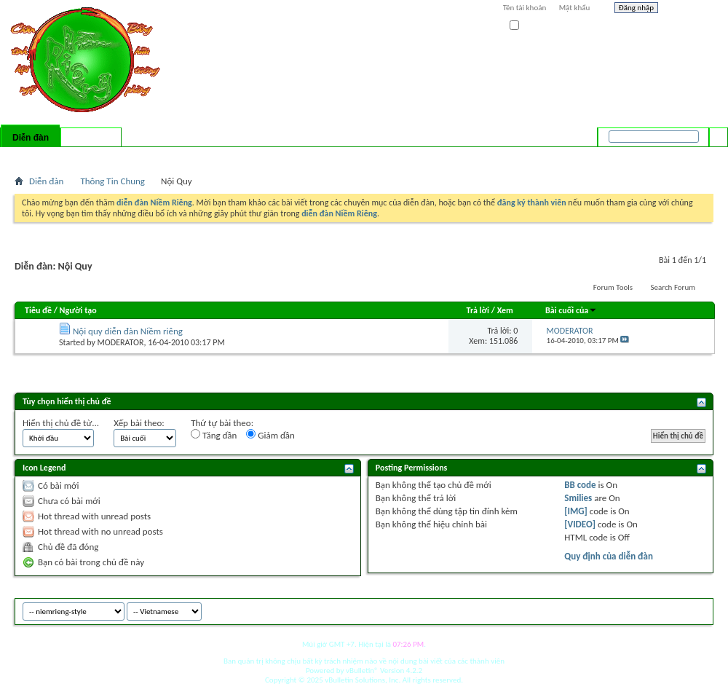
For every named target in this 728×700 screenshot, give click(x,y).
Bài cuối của (571, 310)
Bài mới (32, 157)
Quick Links (204, 157)
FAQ (60, 157)
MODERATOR (121, 342)
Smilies (578, 498)
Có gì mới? (91, 138)
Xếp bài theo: (139, 423)
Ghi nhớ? (530, 26)
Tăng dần (214, 435)
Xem (505, 310)
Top (699, 609)
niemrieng (632, 609)
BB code (580, 485)
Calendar (92, 157)
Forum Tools (613, 287)
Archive (672, 609)
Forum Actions (142, 157)
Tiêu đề (38, 310)
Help (689, 9)
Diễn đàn (31, 138)
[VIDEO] (580, 524)
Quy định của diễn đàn (609, 556)
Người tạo (78, 310)
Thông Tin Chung (112, 181)
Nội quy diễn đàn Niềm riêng (128, 331)
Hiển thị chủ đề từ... (61, 423)
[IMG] (576, 511)
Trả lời (478, 310)
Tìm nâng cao (689, 156)
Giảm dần (270, 435)
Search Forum (673, 287)
